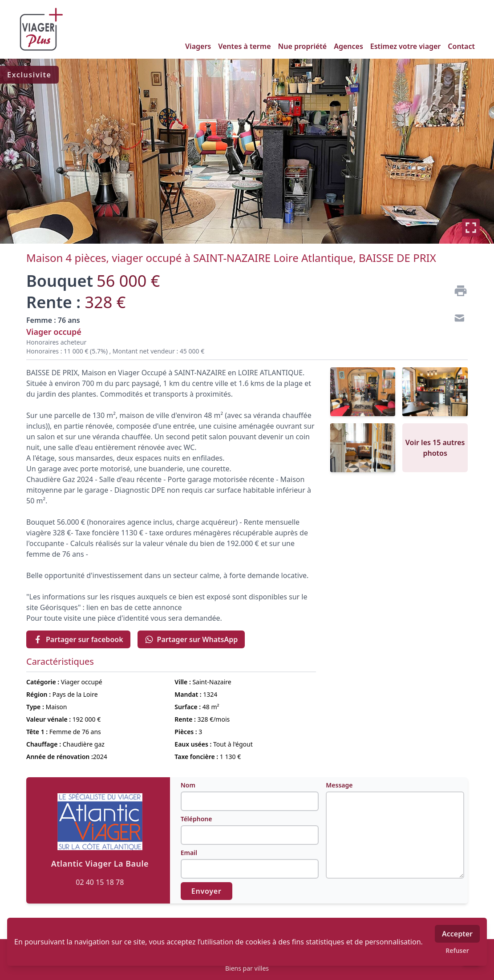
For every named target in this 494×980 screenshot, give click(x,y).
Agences (348, 46)
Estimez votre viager (406, 46)
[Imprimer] (457, 291)
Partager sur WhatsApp (191, 639)
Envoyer (207, 891)
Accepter (457, 934)
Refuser (457, 950)
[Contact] (457, 319)
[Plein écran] (471, 228)
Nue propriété (303, 46)
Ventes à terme (244, 46)
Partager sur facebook (78, 639)
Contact (461, 46)
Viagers (198, 46)
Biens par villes (247, 968)
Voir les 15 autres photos (435, 448)
